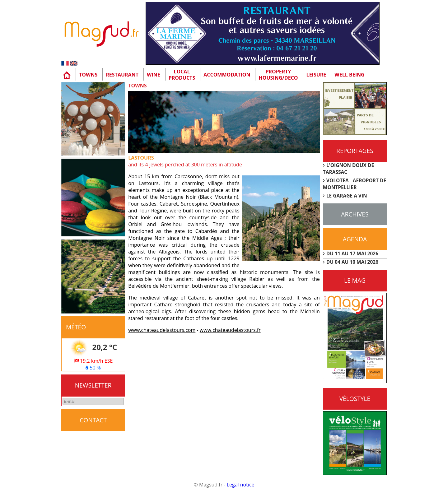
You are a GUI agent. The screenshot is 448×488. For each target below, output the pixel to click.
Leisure (316, 75)
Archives (355, 214)
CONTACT (93, 420)
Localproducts (182, 75)
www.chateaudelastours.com (162, 330)
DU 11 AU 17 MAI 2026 (352, 253)
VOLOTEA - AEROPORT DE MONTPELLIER (355, 184)
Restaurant (122, 75)
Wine (154, 75)
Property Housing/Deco (278, 75)
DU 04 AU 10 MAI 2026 (352, 262)
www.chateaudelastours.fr (230, 330)
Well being (349, 75)
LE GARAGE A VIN (347, 196)
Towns (88, 75)
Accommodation (227, 75)
